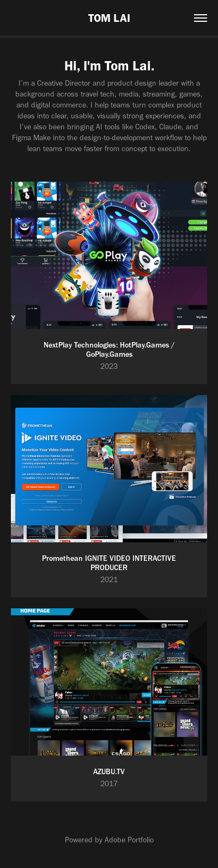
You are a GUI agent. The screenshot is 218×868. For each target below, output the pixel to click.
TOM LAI (109, 18)
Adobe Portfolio (129, 840)
